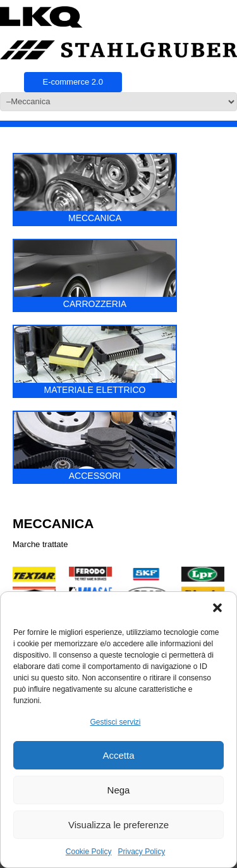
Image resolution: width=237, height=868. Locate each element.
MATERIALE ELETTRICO (95, 360)
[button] (217, 608)
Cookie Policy (89, 852)
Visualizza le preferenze (118, 825)
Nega (119, 790)
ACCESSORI (95, 446)
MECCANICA (95, 189)
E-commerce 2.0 (73, 82)
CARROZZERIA (95, 274)
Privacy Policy (142, 852)
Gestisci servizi (115, 722)
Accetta (118, 755)
